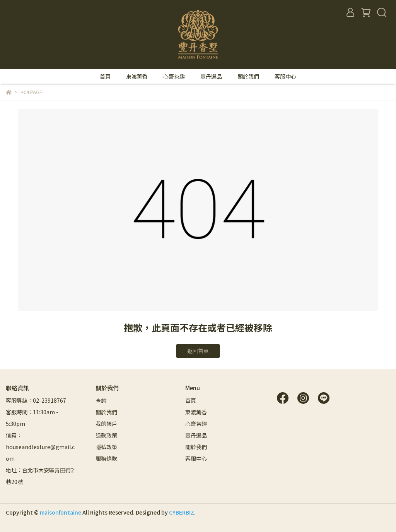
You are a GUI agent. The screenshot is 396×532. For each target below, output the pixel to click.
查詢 (101, 400)
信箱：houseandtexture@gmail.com (40, 447)
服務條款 (106, 458)
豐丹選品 (211, 76)
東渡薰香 (137, 76)
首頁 (105, 76)
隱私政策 (106, 447)
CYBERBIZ (182, 512)
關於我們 (248, 76)
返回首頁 (198, 351)
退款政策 (106, 435)
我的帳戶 (106, 424)
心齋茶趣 (174, 76)
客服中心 (285, 76)
